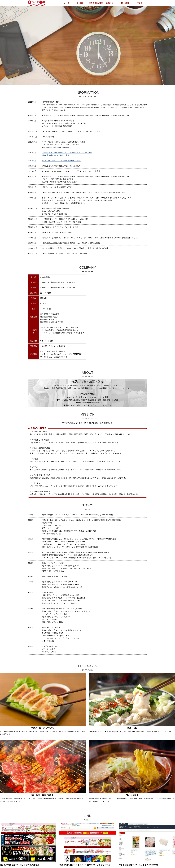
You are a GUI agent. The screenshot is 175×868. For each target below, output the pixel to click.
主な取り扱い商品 (96, 3)
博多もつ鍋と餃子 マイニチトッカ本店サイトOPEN (61, 161)
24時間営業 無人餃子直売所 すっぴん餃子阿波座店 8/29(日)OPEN (67, 153)
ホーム (67, 3)
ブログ (140, 3)
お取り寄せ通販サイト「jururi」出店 (55, 155)
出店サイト (111, 3)
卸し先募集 (125, 3)
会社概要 (80, 3)
